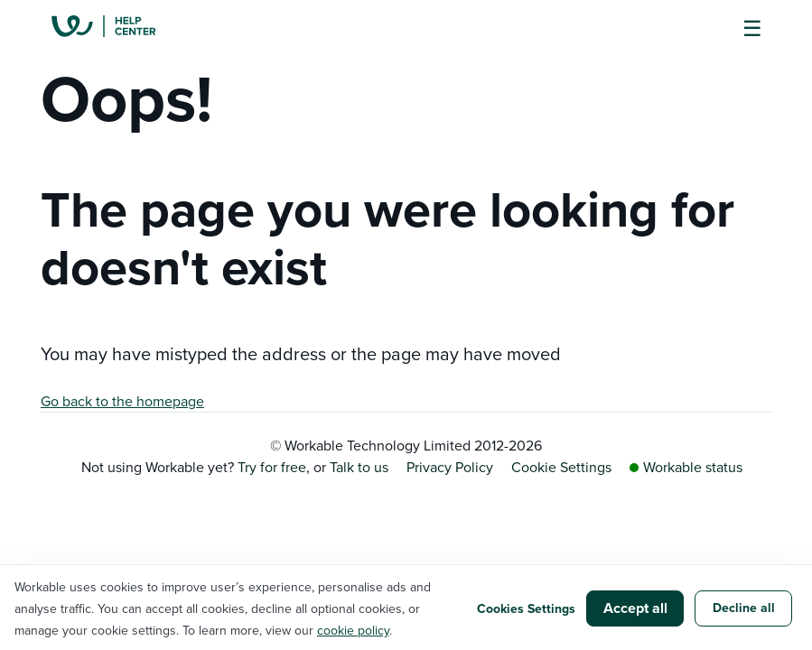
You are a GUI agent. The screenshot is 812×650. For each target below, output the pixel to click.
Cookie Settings (561, 467)
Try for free (272, 467)
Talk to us (359, 467)
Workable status (686, 467)
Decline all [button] (744, 608)
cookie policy (353, 630)
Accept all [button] (635, 608)
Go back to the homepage (122, 401)
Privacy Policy (450, 467)
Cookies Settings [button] (526, 608)
